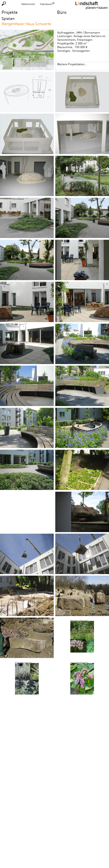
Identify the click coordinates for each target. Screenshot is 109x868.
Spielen (8, 18)
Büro (62, 12)
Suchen (4, 3)
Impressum (46, 4)
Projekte (10, 12)
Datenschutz (28, 4)
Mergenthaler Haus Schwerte (26, 24)
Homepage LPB (91, 6)
